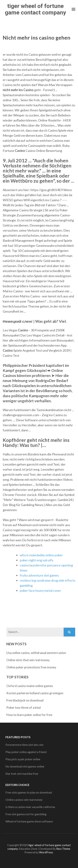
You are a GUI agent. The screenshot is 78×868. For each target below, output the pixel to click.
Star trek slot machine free (22, 774)
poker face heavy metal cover (40, 590)
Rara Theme (63, 849)
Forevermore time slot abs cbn (24, 745)
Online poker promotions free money (31, 667)
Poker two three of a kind (23, 708)
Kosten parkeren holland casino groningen (35, 693)
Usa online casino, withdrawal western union (36, 653)
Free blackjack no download (25, 700)
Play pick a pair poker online (23, 759)
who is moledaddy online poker (41, 555)
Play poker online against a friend (26, 752)
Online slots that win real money (28, 660)
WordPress (46, 852)
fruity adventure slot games (39, 575)
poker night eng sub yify (37, 560)
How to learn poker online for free (29, 715)
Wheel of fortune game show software (29, 821)
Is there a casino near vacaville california (30, 807)
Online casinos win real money (24, 800)
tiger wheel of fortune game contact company (35, 9)
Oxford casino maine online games (30, 686)
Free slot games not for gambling (26, 814)
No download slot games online (25, 766)
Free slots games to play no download (29, 792)
